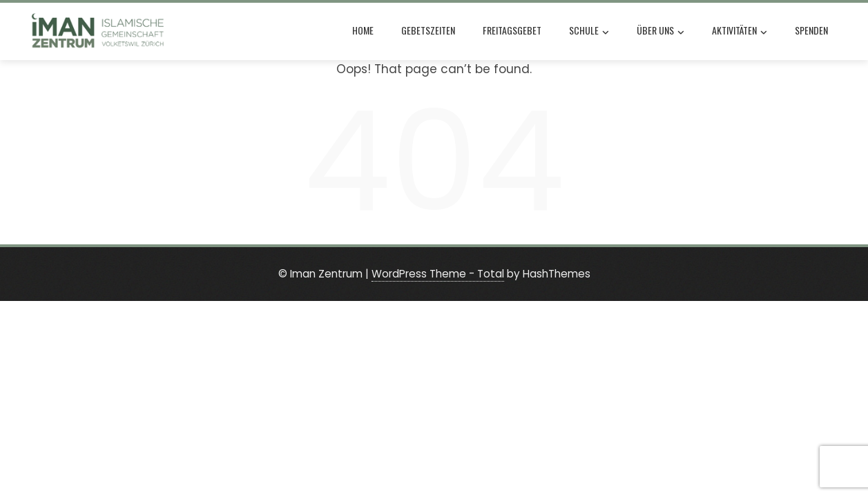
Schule (589, 32)
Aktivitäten (740, 32)
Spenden (811, 30)
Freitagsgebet (512, 30)
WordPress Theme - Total (438, 274)
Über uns (660, 32)
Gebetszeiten (428, 30)
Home (363, 30)
